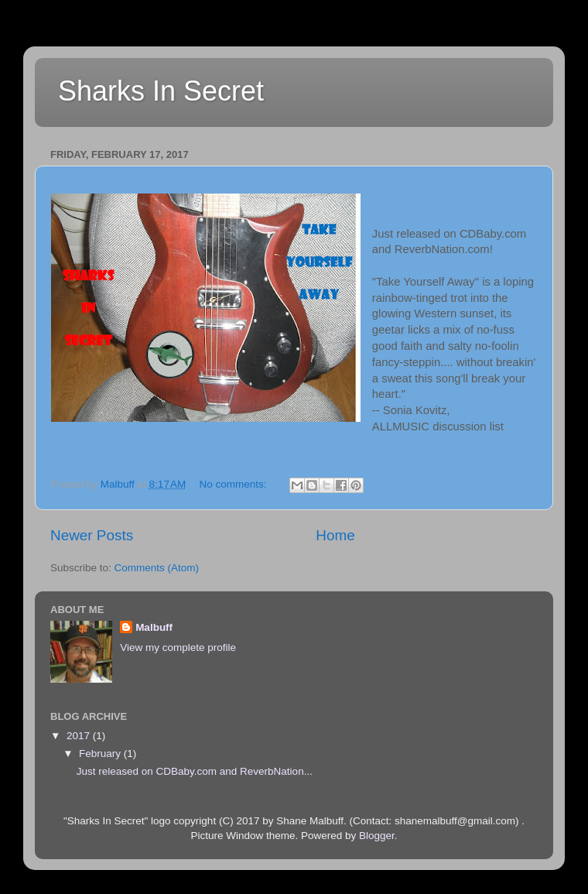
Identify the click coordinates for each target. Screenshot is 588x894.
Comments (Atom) (157, 568)
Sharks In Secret (161, 91)
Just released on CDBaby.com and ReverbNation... (195, 771)
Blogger (377, 836)
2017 (80, 736)
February (101, 754)
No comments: (235, 484)
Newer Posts (92, 535)
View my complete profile (178, 647)
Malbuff (154, 627)
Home (335, 535)
